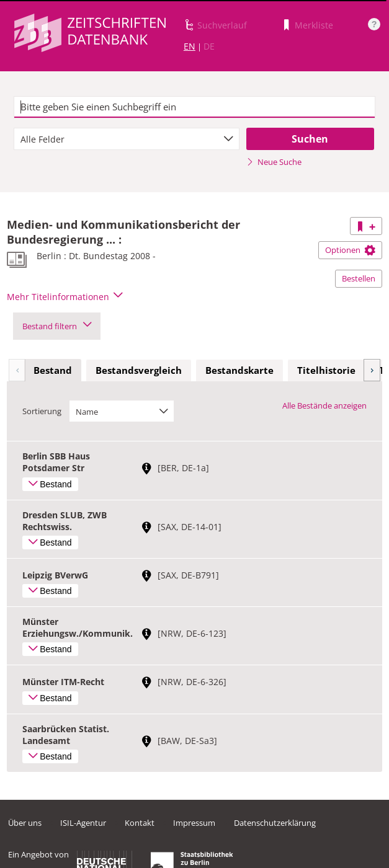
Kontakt (140, 823)
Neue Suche (274, 162)
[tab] (53, 371)
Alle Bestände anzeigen (324, 405)
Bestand (53, 370)
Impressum (194, 823)
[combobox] (127, 139)
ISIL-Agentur (83, 823)
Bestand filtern (57, 326)
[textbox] (194, 107)
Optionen (350, 250)
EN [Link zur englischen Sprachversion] (190, 46)
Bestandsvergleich (139, 370)
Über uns (25, 823)
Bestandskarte (239, 370)
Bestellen (359, 278)
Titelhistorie (326, 370)
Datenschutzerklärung (275, 823)
